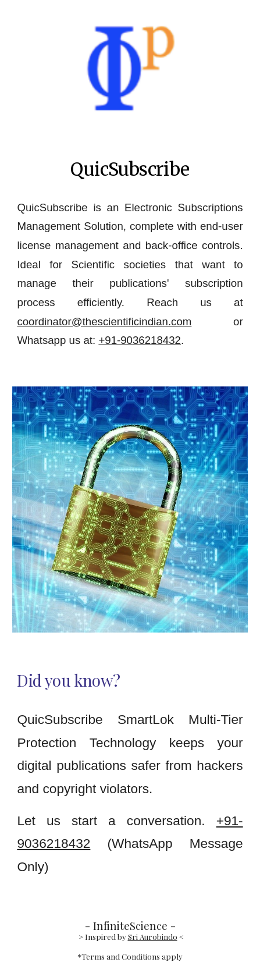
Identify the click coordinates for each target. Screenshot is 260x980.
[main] (130, 169)
